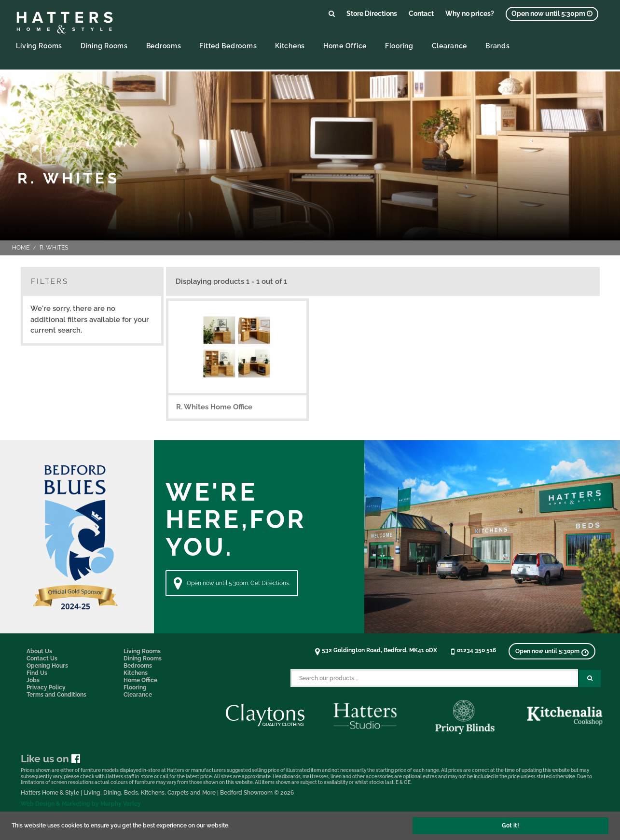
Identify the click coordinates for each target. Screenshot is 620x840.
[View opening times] (552, 14)
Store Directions (372, 13)
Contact (421, 13)
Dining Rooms (104, 46)
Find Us (37, 673)
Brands (497, 46)
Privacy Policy (46, 687)
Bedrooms (164, 46)
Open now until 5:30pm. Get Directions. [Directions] (232, 583)
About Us (39, 651)
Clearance (449, 46)
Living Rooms (39, 46)
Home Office (345, 46)
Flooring (399, 46)
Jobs (33, 680)
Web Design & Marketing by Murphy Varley (81, 804)
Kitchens (290, 46)
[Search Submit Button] (590, 679)
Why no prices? (470, 13)
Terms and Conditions (56, 695)
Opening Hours (47, 666)
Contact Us (42, 658)
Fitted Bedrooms (228, 46)
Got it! (510, 826)
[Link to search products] (332, 13)
